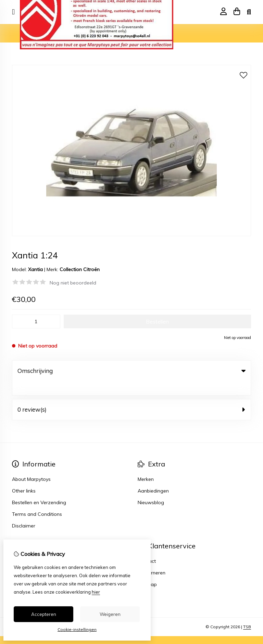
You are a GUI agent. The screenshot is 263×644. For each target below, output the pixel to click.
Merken (146, 465)
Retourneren (152, 559)
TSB (247, 613)
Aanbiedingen (153, 477)
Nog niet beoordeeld (73, 283)
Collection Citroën (80, 269)
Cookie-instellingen (77, 629)
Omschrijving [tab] (131, 371)
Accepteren (44, 614)
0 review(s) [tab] (131, 395)
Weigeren (110, 614)
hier (96, 592)
